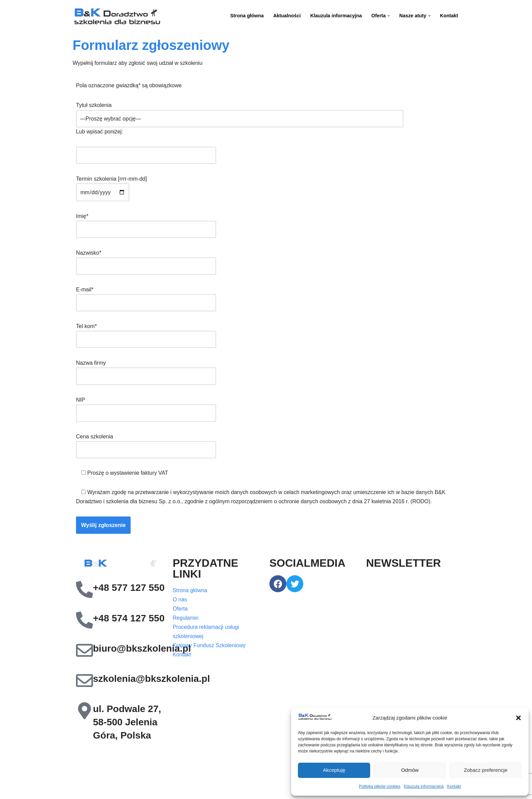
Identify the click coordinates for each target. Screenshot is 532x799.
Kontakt (454, 786)
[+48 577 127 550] (84, 591)
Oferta (180, 610)
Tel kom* (146, 333)
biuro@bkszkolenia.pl (142, 649)
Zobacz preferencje (486, 770)
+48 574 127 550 (129, 619)
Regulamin (186, 620)
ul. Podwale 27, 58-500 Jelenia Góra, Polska (127, 723)
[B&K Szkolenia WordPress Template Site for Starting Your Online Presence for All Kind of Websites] (117, 16)
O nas (180, 601)
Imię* (146, 223)
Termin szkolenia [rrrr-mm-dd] (111, 186)
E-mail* (146, 297)
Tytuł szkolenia (240, 112)
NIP (146, 407)
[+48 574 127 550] (84, 621)
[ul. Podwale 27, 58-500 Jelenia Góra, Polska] (84, 712)
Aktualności (286, 16)
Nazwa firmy (146, 370)
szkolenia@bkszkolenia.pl (151, 680)
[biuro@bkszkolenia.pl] (84, 651)
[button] (518, 718)
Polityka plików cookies (380, 786)
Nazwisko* (146, 260)
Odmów (410, 770)
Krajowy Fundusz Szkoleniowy (209, 647)
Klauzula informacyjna (424, 786)
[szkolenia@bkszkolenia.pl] (84, 682)
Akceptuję (334, 770)
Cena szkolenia (146, 444)
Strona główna (246, 16)
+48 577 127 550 (129, 589)
